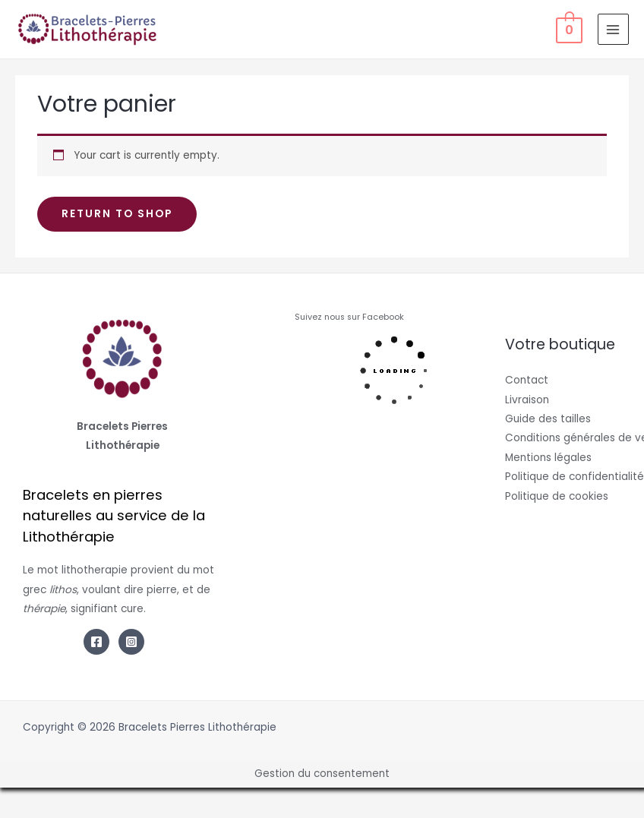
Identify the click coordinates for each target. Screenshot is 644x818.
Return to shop (117, 214)
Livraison (527, 400)
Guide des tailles (548, 419)
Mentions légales (548, 458)
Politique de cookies (557, 496)
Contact (527, 380)
